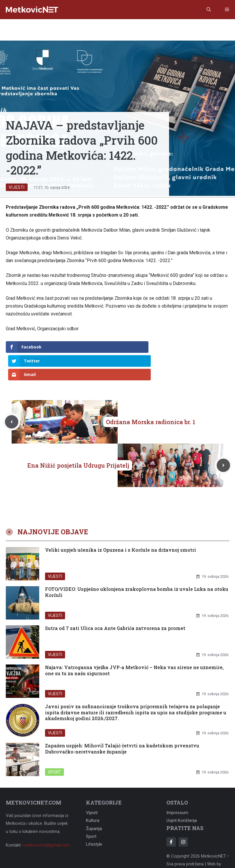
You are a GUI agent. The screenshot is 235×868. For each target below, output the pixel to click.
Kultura (93, 793)
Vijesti (17, 187)
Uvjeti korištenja (182, 793)
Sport (54, 744)
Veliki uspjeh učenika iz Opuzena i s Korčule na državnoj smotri (121, 522)
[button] (209, 10)
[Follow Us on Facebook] (171, 815)
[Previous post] (12, 395)
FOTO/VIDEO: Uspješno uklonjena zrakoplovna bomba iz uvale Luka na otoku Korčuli (137, 564)
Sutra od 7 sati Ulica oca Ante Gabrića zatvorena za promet (115, 601)
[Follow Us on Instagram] (183, 815)
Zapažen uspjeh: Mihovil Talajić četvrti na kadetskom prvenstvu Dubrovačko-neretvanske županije (122, 721)
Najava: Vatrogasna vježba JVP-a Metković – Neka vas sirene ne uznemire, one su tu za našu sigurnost (134, 643)
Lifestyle (94, 817)
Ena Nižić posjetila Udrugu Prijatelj (78, 438)
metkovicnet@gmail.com (46, 818)
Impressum (177, 785)
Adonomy (176, 845)
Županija (94, 801)
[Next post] (223, 438)
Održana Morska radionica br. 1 (151, 395)
